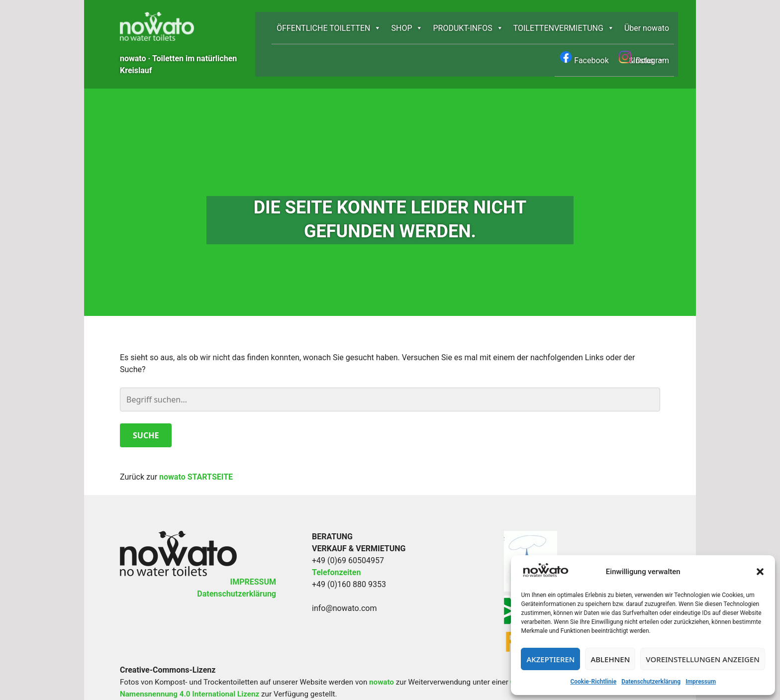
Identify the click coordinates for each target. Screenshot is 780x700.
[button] (760, 572)
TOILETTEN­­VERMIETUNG (564, 28)
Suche (146, 400)
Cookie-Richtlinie (593, 682)
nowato (382, 646)
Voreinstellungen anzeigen (703, 659)
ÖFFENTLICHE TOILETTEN (329, 28)
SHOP (407, 28)
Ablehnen (610, 659)
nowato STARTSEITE (196, 441)
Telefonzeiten (336, 537)
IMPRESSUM (253, 546)
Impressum (701, 682)
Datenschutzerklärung (651, 682)
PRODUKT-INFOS (468, 28)
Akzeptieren (550, 659)
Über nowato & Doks (647, 34)
